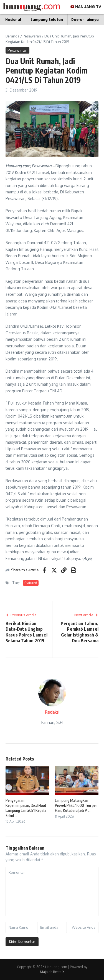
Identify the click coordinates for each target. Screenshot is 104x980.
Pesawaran (32, 36)
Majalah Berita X (52, 972)
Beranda (12, 36)
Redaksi (52, 712)
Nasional (13, 20)
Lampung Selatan (47, 20)
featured (31, 583)
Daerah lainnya (85, 20)
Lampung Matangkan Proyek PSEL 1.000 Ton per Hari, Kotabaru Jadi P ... (76, 805)
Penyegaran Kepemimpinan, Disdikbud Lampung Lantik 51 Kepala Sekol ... (26, 808)
